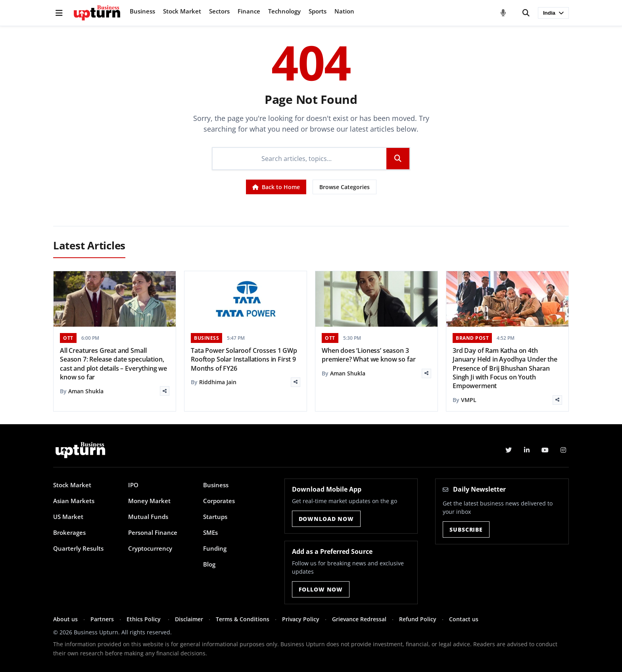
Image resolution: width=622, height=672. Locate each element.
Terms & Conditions (243, 619)
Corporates (219, 501)
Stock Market (182, 11)
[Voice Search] (503, 13)
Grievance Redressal (359, 619)
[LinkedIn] (527, 450)
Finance (249, 11)
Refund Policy (418, 619)
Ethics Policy (144, 619)
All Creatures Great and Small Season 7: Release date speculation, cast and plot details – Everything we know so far (113, 364)
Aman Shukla (86, 391)
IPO (133, 485)
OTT (68, 338)
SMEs (210, 532)
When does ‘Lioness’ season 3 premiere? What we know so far (369, 355)
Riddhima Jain (218, 382)
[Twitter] (509, 450)
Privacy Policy (301, 619)
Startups (215, 517)
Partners (102, 619)
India (553, 13)
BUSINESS (206, 338)
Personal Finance (153, 532)
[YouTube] (545, 450)
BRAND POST (472, 338)
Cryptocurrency (150, 548)
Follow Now (321, 589)
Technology (284, 11)
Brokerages (69, 532)
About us (65, 619)
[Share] (165, 391)
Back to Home (276, 187)
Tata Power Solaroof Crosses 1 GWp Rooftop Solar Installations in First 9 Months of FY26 (244, 359)
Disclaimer (189, 619)
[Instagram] (563, 450)
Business (142, 11)
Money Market (149, 501)
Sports (318, 11)
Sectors (219, 11)
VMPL (469, 400)
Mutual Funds (148, 517)
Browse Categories (345, 187)
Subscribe (466, 529)
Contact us (464, 619)
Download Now (326, 519)
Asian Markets (74, 501)
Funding (215, 548)
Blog (209, 564)
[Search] (526, 13)
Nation (344, 11)
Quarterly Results (78, 548)
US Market (68, 517)
